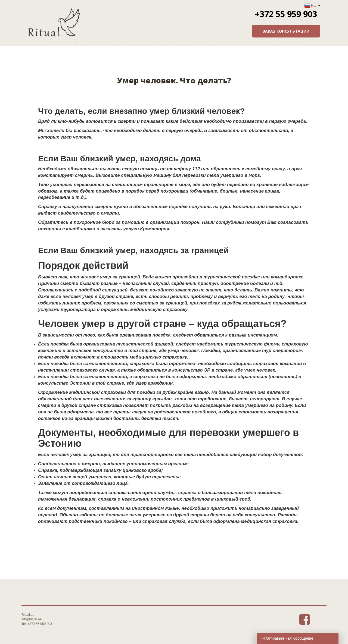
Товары (198, 48)
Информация (244, 48)
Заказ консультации (286, 31)
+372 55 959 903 (286, 14)
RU (313, 5)
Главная (57, 48)
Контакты (291, 48)
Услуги (151, 48)
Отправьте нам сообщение (287, 638)
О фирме (104, 48)
